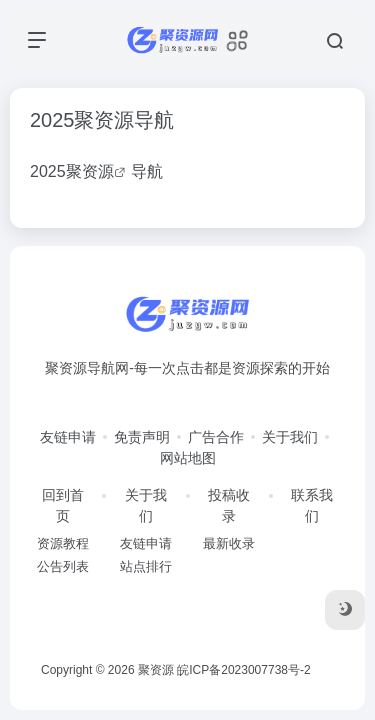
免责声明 (142, 437)
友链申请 (68, 437)
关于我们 (290, 437)
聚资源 (90, 171)
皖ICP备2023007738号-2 (243, 670)
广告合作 (216, 437)
